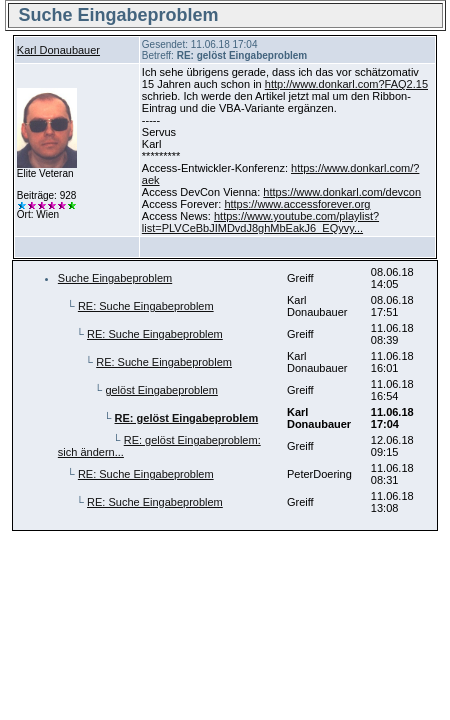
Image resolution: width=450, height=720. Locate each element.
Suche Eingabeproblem (115, 278)
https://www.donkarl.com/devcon (342, 192)
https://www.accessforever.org (297, 204)
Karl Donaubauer (58, 50)
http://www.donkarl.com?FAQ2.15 (346, 84)
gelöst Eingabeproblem (161, 390)
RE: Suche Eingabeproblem (146, 306)
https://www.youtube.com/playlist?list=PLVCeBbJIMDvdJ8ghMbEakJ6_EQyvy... (260, 222)
